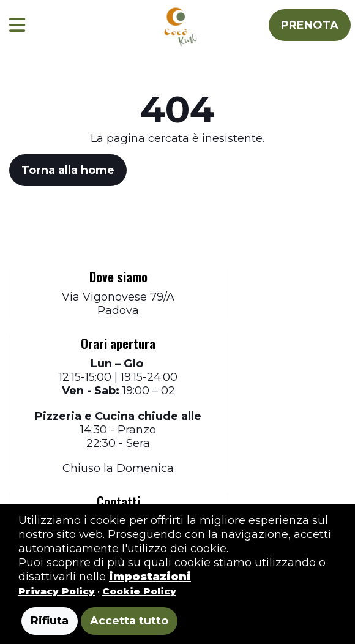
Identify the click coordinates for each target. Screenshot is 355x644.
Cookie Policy (139, 591)
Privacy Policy (57, 591)
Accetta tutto (129, 621)
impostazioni (150, 577)
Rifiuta (50, 621)
